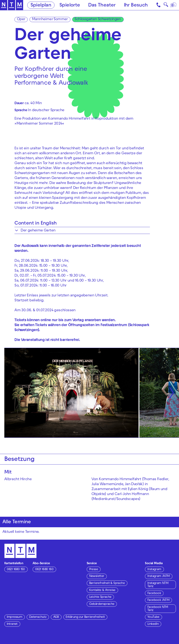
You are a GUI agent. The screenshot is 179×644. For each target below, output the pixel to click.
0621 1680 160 (44, 570)
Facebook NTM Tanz (158, 609)
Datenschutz (38, 617)
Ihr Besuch (136, 6)
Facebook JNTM (158, 600)
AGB (56, 617)
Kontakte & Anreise (102, 590)
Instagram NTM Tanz (158, 585)
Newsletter (97, 576)
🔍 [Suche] (166, 6)
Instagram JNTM (159, 576)
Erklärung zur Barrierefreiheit (85, 617)
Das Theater (102, 6)
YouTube (153, 617)
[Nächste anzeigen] (172, 393)
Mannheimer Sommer (50, 19)
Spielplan (41, 6)
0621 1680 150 (16, 570)
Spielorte (70, 6)
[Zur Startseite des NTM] (12, 5)
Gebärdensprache (102, 604)
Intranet (12, 624)
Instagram (154, 570)
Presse (94, 570)
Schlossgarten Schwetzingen (98, 19)
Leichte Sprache (100, 597)
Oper (21, 19)
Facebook (154, 593)
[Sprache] (174, 5)
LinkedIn (153, 624)
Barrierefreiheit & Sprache (107, 583)
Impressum (15, 617)
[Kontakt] (159, 5)
